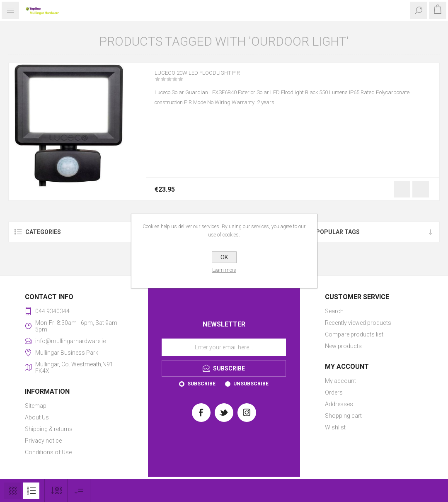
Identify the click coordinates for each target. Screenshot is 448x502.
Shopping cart (343, 416)
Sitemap (36, 406)
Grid (12, 491)
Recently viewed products (358, 323)
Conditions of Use (48, 452)
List (31, 491)
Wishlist (335, 427)
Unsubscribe (251, 384)
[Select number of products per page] (56, 491)
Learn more (224, 270)
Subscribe (201, 384)
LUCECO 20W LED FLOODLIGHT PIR (209, 78)
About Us (37, 417)
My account (340, 381)
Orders (334, 392)
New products (343, 346)
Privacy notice (43, 441)
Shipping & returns (49, 429)
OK (224, 257)
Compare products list (354, 334)
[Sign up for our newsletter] (224, 347)
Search (334, 311)
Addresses (339, 404)
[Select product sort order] (79, 491)
